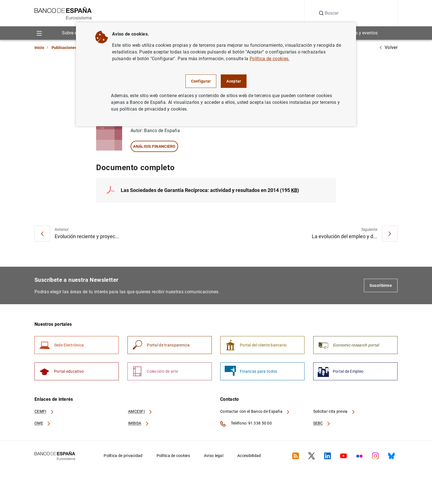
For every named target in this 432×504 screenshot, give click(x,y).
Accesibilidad (249, 456)
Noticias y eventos (360, 33)
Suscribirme (381, 286)
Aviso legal (214, 456)
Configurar (201, 81)
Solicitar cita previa (334, 412)
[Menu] (39, 33)
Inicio (39, 48)
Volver (388, 47)
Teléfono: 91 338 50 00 (246, 425)
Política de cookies (173, 456)
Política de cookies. (270, 59)
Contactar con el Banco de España (255, 412)
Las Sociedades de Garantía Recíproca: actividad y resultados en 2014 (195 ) (210, 190)
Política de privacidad (123, 456)
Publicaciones (64, 48)
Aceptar (234, 81)
